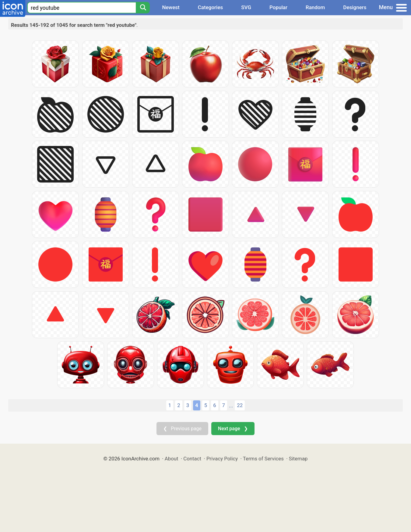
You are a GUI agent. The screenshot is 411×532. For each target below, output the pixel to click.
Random (315, 7)
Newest (171, 7)
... (231, 406)
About (172, 459)
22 (240, 405)
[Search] (143, 8)
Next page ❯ (233, 429)
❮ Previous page (182, 429)
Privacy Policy (222, 459)
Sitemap (298, 459)
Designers (355, 7)
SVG (246, 7)
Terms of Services (263, 459)
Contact (192, 459)
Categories (211, 7)
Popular (278, 7)
